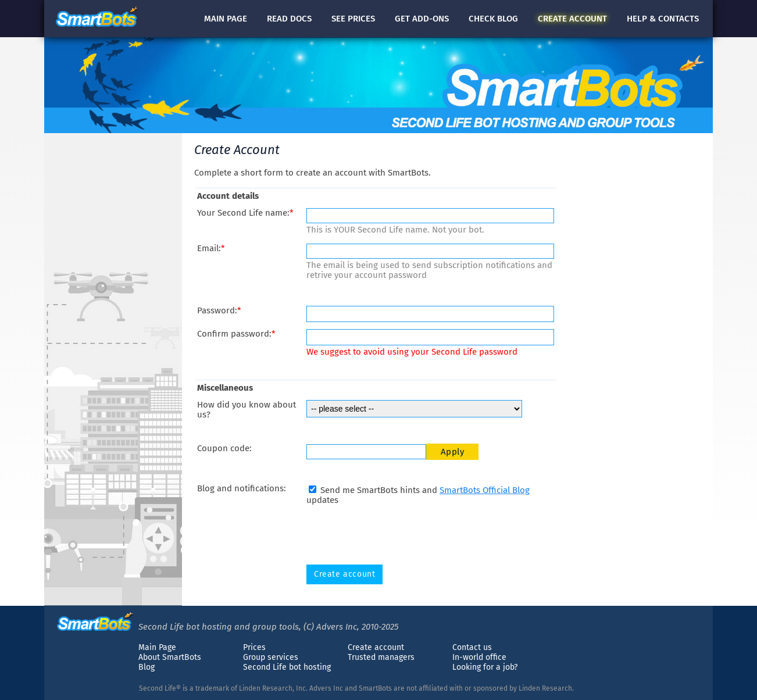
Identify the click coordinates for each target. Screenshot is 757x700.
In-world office (479, 657)
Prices (254, 647)
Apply (453, 452)
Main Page (157, 647)
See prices (353, 19)
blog (493, 19)
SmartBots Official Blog (485, 490)
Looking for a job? (485, 667)
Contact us (472, 647)
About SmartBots (170, 657)
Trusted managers (381, 657)
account (572, 19)
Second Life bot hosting (287, 667)
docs (289, 19)
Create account (376, 647)
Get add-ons (422, 19)
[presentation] (395, 535)
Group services (271, 657)
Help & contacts (663, 19)
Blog (147, 667)
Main (226, 19)
